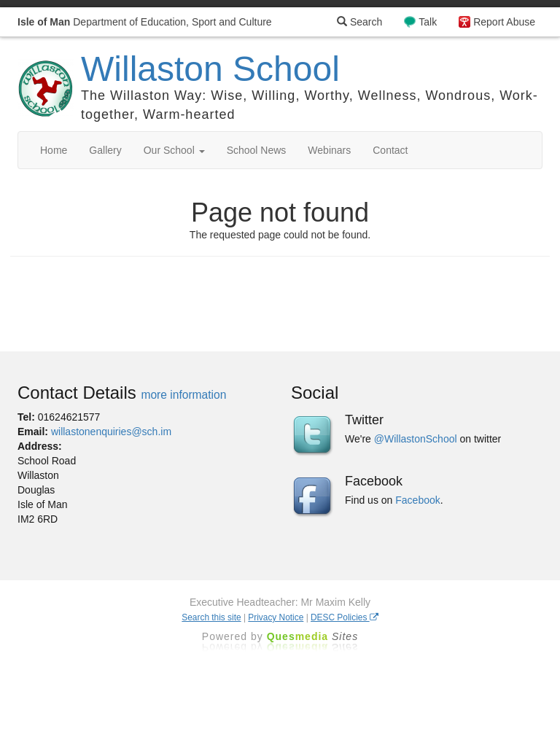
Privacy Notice (276, 617)
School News (257, 150)
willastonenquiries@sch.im (111, 432)
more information (183, 395)
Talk (428, 22)
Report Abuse (504, 22)
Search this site (211, 617)
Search (359, 22)
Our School (174, 150)
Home (54, 150)
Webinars (329, 150)
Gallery (105, 150)
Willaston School (210, 69)
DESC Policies (345, 617)
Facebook (417, 500)
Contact (390, 150)
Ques (313, 636)
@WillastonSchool (416, 439)
